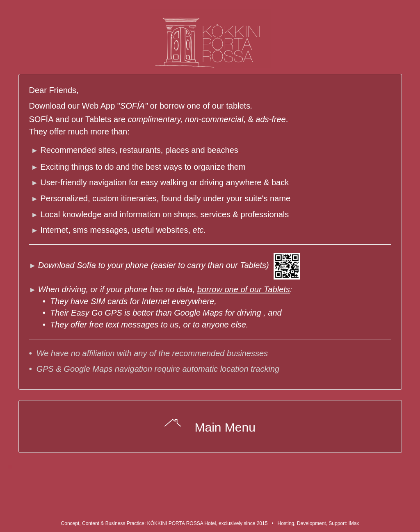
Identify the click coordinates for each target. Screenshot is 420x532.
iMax (354, 523)
